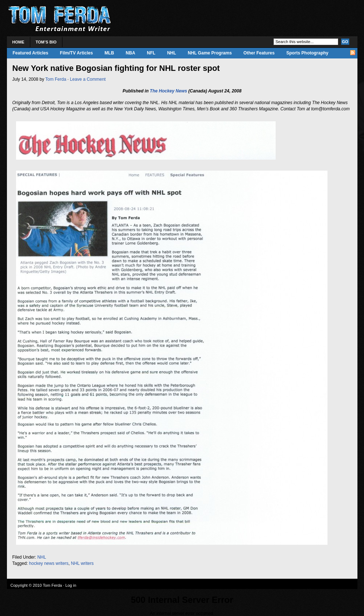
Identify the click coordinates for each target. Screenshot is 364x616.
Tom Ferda (56, 79)
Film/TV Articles (76, 53)
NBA (130, 53)
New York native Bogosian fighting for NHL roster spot (116, 68)
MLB (109, 53)
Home (18, 42)
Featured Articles (31, 53)
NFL (151, 53)
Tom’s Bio (46, 42)
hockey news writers (49, 563)
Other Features (259, 53)
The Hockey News (168, 91)
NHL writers (82, 563)
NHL (172, 53)
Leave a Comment (88, 79)
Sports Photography (307, 53)
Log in (71, 585)
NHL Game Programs (210, 53)
